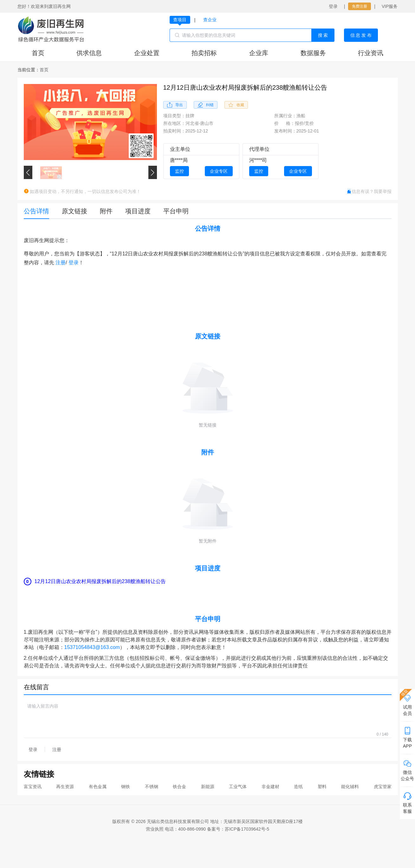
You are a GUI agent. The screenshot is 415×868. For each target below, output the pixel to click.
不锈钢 (152, 787)
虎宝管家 (383, 787)
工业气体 (238, 787)
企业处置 (147, 53)
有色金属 (98, 787)
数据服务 (313, 53)
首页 (38, 53)
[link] (44, 70)
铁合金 (179, 787)
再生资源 (65, 787)
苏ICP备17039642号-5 (247, 829)
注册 (61, 263)
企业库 (259, 53)
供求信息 (89, 53)
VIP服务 (390, 6)
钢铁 (126, 787)
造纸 (298, 787)
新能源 (208, 787)
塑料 (322, 787)
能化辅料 (350, 787)
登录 (333, 6)
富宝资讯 (33, 787)
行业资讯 (371, 53)
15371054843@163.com (92, 647)
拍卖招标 (204, 53)
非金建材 (270, 787)
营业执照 (155, 829)
